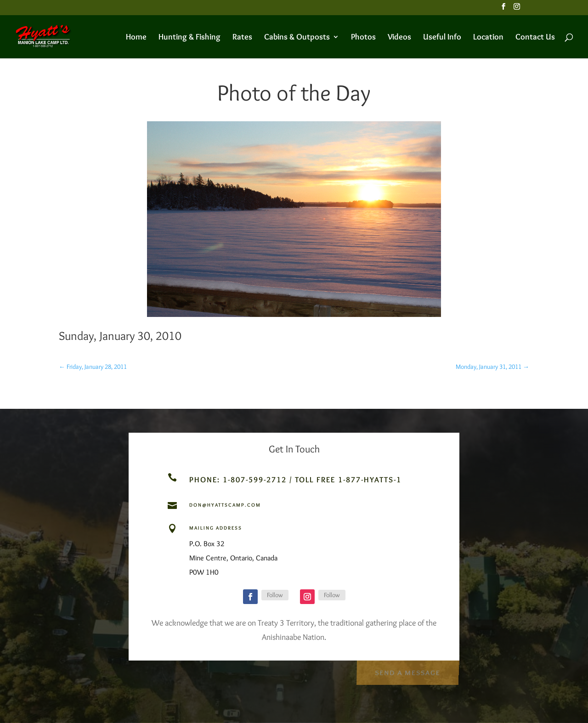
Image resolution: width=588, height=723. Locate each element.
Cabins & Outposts (297, 38)
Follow (275, 595)
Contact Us (535, 38)
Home (136, 38)
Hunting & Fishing (189, 38)
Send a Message (407, 671)
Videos (399, 38)
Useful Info (442, 38)
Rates (242, 38)
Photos (363, 38)
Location (488, 38)
